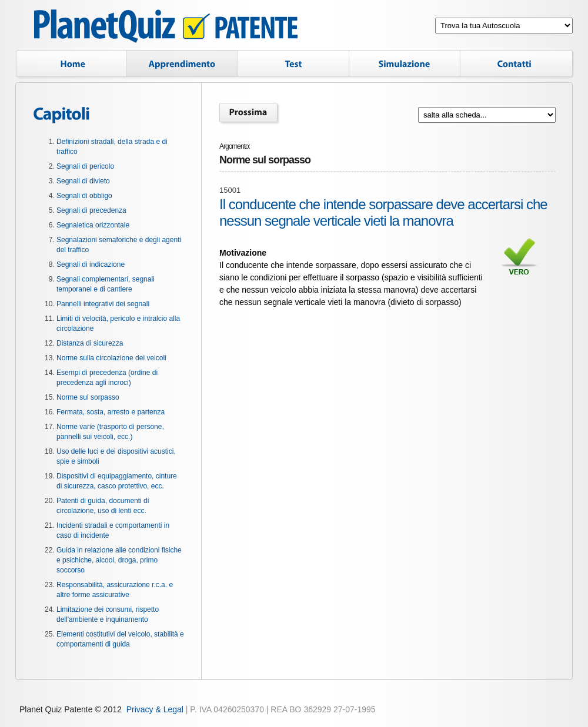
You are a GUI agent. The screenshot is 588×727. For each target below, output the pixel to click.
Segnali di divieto (83, 181)
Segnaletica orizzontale (93, 225)
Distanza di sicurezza (90, 343)
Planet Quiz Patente (166, 28)
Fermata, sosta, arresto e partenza (111, 412)
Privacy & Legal (155, 709)
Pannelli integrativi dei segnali (103, 304)
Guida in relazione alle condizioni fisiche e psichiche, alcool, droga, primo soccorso (119, 560)
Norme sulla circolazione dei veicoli (111, 358)
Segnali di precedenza (91, 210)
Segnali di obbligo (84, 196)
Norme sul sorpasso (88, 397)
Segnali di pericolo (85, 166)
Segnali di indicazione (91, 264)
